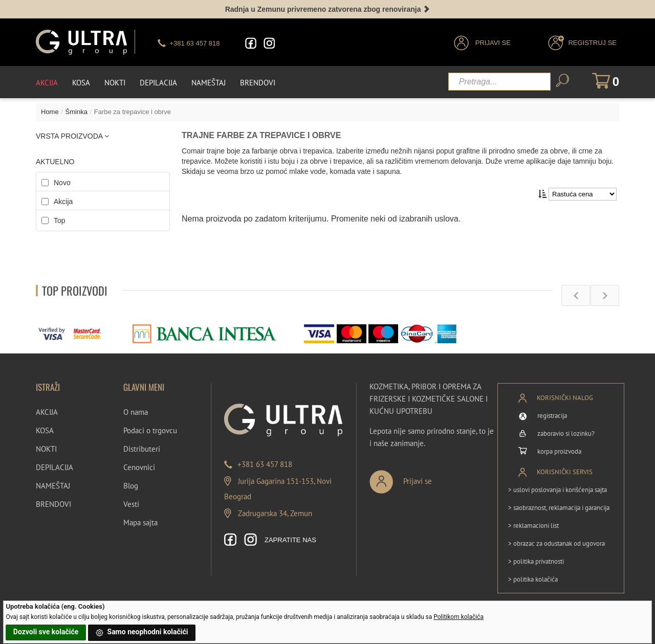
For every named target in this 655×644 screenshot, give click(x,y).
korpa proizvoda (559, 451)
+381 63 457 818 (265, 464)
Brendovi (258, 83)
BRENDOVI (53, 504)
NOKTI (46, 449)
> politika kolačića (533, 579)
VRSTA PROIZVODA (72, 136)
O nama (136, 412)
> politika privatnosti (536, 561)
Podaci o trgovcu (150, 430)
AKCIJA (47, 412)
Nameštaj (209, 83)
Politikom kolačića (458, 617)
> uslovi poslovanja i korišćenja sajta (558, 490)
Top (60, 220)
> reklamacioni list (533, 526)
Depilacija (158, 83)
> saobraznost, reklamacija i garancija (559, 508)
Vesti (131, 504)
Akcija (47, 83)
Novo (62, 183)
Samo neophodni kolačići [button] (142, 633)
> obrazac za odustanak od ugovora (556, 543)
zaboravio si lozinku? (566, 434)
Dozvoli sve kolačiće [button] (46, 632)
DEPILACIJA (54, 467)
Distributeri (142, 449)
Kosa (81, 83)
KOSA (45, 430)
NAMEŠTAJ (53, 486)
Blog (131, 486)
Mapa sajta (140, 523)
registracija (552, 416)
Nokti (115, 83)
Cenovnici (139, 467)
